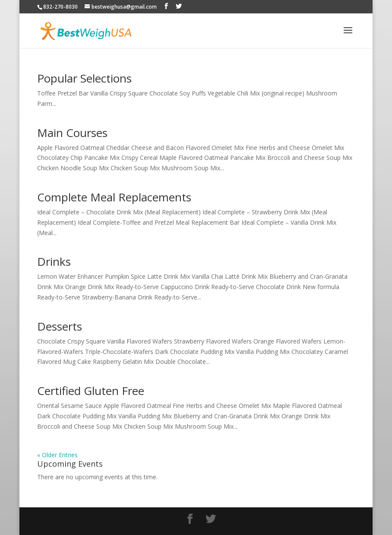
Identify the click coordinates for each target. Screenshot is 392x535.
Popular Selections (84, 78)
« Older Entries (57, 455)
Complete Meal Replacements (114, 197)
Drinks (54, 261)
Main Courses (72, 133)
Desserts (60, 326)
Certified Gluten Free (91, 391)
